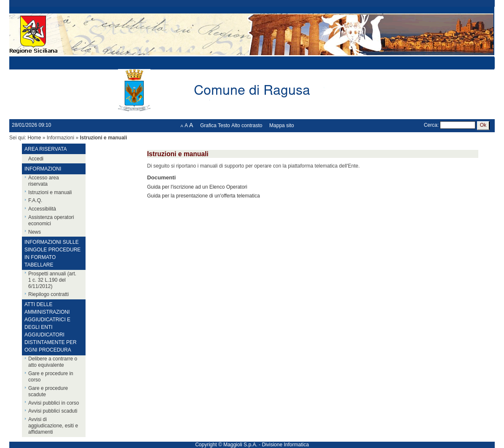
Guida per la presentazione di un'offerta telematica (204, 196)
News (35, 232)
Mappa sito (282, 125)
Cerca (431, 125)
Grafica (208, 125)
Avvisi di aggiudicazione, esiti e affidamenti (53, 426)
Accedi (36, 159)
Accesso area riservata (44, 181)
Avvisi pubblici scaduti (53, 411)
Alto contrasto (247, 125)
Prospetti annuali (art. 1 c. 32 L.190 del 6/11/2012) (52, 280)
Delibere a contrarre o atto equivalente (53, 362)
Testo (224, 125)
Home (34, 138)
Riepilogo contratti (48, 294)
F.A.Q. (35, 200)
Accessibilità (42, 209)
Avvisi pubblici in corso (54, 403)
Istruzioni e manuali (50, 192)
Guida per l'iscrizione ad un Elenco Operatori (197, 187)
